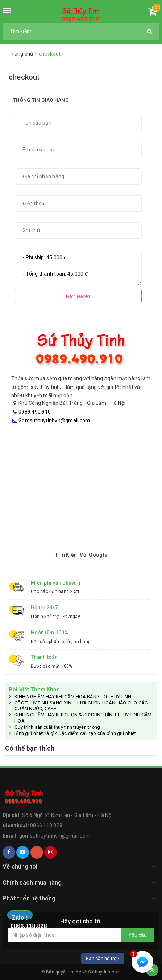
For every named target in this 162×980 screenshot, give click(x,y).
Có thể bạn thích (30, 748)
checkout (24, 77)
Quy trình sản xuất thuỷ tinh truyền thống (57, 727)
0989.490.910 (35, 412)
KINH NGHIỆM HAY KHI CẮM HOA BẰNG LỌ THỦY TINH (73, 697)
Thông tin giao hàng (41, 100)
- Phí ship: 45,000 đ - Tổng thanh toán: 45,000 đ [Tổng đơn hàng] (78, 267)
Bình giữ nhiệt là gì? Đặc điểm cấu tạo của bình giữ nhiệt (75, 733)
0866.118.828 (46, 825)
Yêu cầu (138, 935)
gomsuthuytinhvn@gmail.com (55, 836)
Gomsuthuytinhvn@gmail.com (54, 420)
